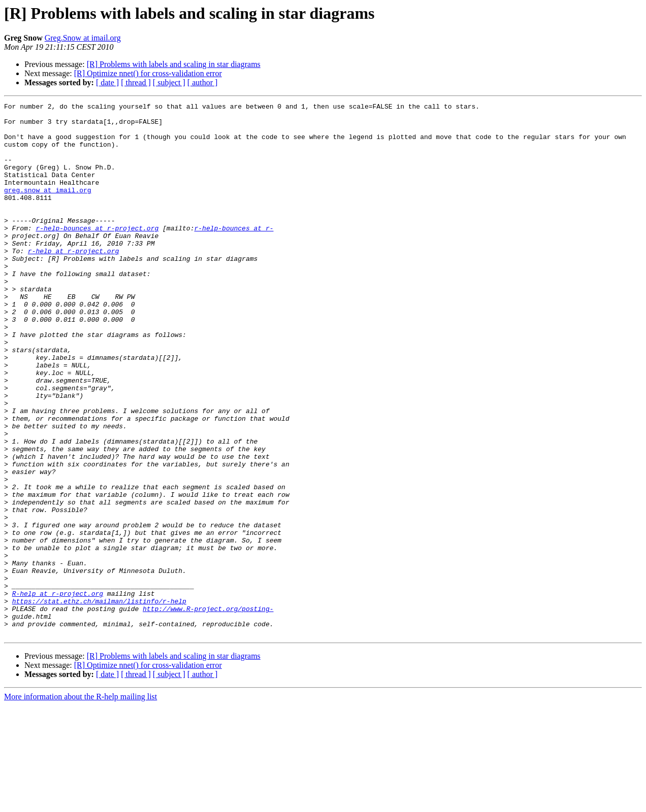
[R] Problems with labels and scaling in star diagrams (174, 64)
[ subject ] (169, 82)
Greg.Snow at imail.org (83, 38)
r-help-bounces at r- (234, 254)
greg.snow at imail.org (48, 208)
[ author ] (203, 82)
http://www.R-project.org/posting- (208, 710)
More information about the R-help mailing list (80, 803)
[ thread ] (136, 82)
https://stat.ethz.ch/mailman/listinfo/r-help (99, 701)
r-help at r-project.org (73, 281)
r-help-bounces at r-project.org (97, 254)
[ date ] (107, 82)
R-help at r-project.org (58, 692)
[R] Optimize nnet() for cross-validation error (148, 73)
